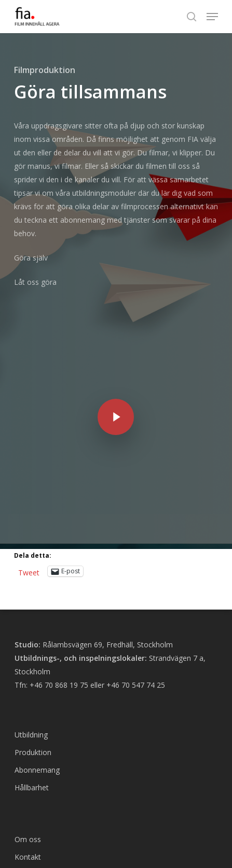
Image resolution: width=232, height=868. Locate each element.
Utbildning (31, 645)
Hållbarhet (32, 698)
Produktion (33, 663)
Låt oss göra (35, 282)
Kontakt (28, 767)
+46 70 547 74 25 (136, 595)
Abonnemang (37, 680)
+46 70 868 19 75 (59, 595)
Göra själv (31, 258)
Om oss (28, 750)
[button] (212, 17)
